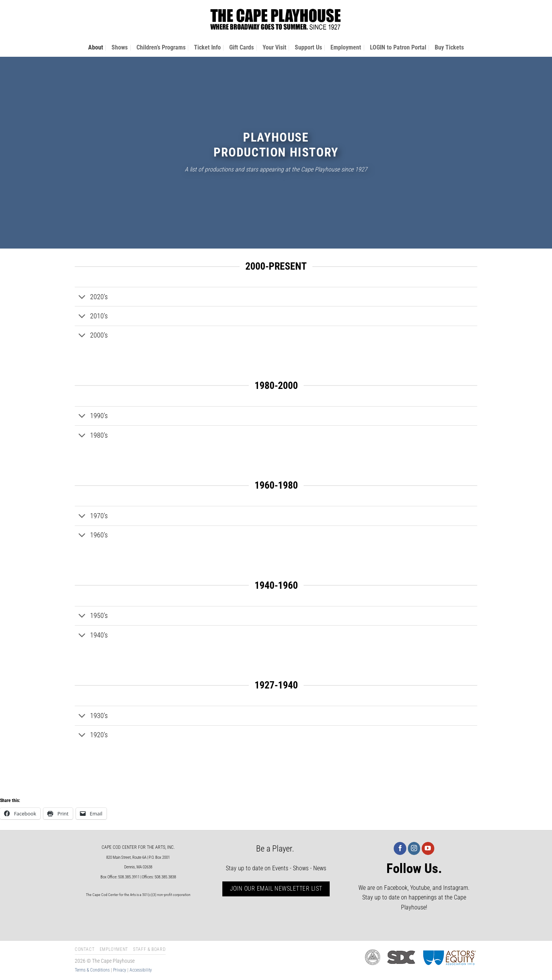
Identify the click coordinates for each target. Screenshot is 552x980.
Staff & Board (149, 949)
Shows (120, 47)
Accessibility (141, 970)
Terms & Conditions (92, 970)
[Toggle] (82, 297)
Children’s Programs (161, 47)
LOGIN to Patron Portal (398, 47)
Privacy (120, 970)
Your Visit (274, 47)
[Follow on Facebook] (400, 848)
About (96, 47)
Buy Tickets (449, 47)
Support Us (308, 47)
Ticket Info (207, 47)
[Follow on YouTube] (428, 848)
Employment (346, 47)
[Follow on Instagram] (414, 848)
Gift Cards (242, 47)
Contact (85, 949)
